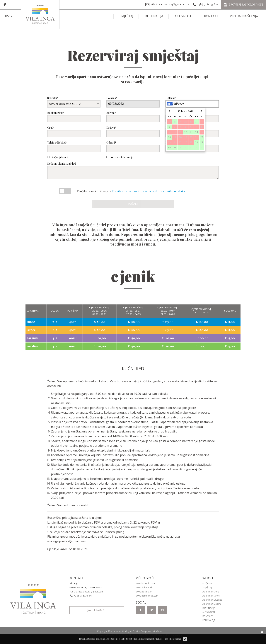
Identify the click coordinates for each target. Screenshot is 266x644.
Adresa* (133, 117)
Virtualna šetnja (244, 16)
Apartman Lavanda (212, 600)
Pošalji (133, 204)
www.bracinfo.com (146, 583)
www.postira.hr (144, 592)
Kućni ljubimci (57, 157)
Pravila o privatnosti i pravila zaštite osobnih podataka (148, 191)
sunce (31, 330)
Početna (208, 583)
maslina (33, 346)
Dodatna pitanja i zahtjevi (133, 171)
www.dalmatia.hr (145, 588)
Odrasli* (133, 146)
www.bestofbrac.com (147, 596)
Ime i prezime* (74, 117)
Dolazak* (133, 102)
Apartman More (211, 592)
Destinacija (154, 16)
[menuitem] (11, 16)
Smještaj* (74, 102)
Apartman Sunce (211, 596)
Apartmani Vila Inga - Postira (125, 631)
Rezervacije (209, 620)
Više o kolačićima (172, 639)
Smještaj (126, 16)
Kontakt (211, 16)
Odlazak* (192, 102)
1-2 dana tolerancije (120, 157)
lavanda (33, 338)
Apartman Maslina (212, 604)
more (31, 322)
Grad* (74, 131)
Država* (133, 131)
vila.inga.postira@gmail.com (66, 541)
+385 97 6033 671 (81, 596)
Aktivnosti (184, 16)
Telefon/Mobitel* (74, 146)
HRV (9, 16)
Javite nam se (97, 610)
